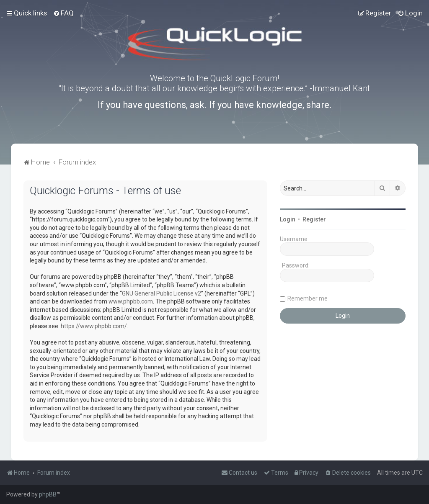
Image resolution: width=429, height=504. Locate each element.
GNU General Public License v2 (162, 293)
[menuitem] (63, 13)
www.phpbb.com (131, 301)
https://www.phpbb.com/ (94, 326)
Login (288, 219)
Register (314, 219)
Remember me (308, 298)
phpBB (48, 494)
